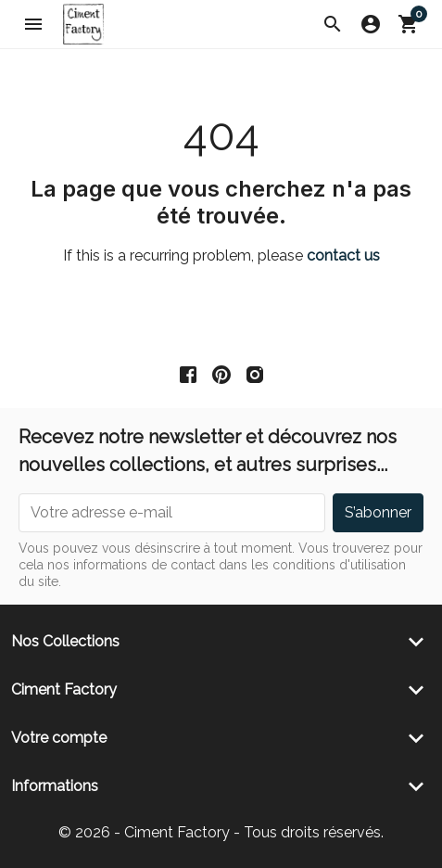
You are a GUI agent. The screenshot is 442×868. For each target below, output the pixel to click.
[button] (333, 24)
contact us (343, 255)
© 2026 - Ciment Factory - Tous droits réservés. (221, 832)
